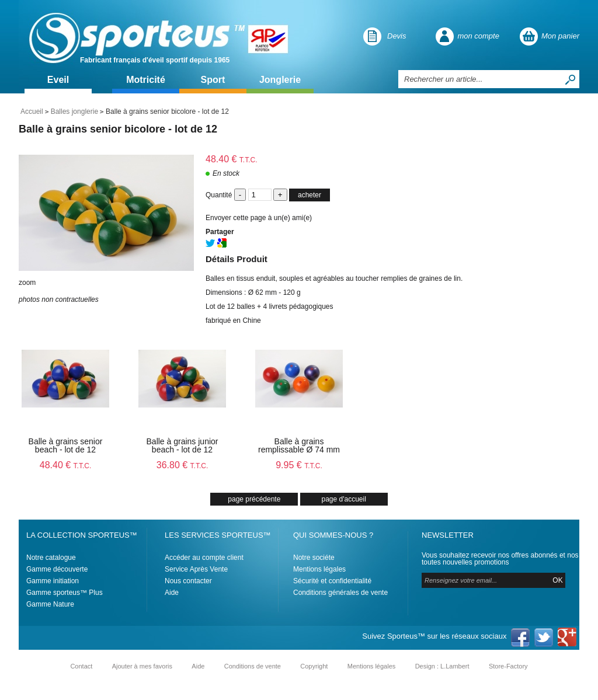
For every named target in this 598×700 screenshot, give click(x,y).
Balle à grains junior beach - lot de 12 (182, 445)
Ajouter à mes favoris (142, 666)
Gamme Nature (50, 604)
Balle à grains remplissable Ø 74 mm (299, 445)
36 (182, 465)
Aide (172, 593)
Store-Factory (508, 666)
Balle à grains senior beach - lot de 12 (66, 445)
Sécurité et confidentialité (332, 581)
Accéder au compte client (204, 558)
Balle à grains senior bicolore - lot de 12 (118, 129)
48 (66, 465)
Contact (81, 666)
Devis (397, 36)
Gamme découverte (57, 569)
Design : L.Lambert (442, 666)
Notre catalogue (51, 558)
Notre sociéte (314, 558)
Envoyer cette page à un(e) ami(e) (259, 218)
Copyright (314, 666)
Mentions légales (319, 569)
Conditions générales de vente (340, 593)
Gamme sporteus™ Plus (65, 593)
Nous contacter (188, 581)
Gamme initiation (53, 581)
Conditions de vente (253, 666)
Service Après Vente (196, 569)
